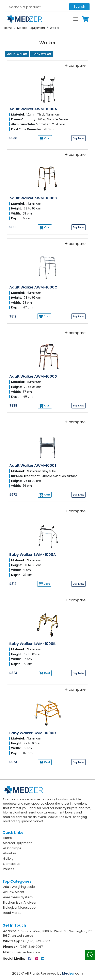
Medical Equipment (17, 843)
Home (8, 28)
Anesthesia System (18, 897)
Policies (9, 869)
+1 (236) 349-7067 (36, 941)
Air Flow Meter (14, 892)
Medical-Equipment (31, 28)
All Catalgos (12, 848)
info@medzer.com (26, 952)
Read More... (12, 913)
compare (75, 65)
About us (10, 853)
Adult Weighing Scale (19, 887)
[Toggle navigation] (76, 19)
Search (79, 7)
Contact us (12, 864)
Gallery (8, 859)
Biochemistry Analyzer (20, 902)
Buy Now (78, 138)
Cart (86, 19)
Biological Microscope (19, 908)
